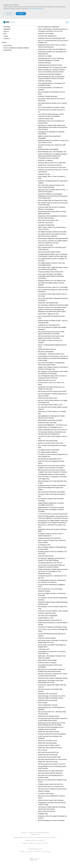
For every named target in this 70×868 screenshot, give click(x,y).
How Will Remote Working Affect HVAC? (50, 459)
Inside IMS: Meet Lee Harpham (47, 663)
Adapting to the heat (44, 174)
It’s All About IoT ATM (44, 545)
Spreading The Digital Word (46, 225)
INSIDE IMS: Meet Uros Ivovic (47, 380)
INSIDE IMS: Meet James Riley (47, 423)
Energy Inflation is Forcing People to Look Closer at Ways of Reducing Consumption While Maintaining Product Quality (53, 358)
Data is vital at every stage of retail (48, 220)
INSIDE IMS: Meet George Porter (48, 755)
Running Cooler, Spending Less (47, 36)
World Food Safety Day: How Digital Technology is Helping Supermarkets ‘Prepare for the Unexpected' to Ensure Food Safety (53, 156)
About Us (6, 31)
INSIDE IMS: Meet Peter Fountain (48, 762)
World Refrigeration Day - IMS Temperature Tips (52, 152)
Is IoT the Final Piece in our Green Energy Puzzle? (53, 514)
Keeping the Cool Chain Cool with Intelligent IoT (52, 49)
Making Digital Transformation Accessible (50, 420)
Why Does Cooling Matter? (46, 352)
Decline (9, 14)
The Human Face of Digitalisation (48, 616)
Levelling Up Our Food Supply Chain (49, 325)
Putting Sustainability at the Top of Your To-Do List (53, 430)
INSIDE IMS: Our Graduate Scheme (49, 716)
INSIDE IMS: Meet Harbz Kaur (47, 349)
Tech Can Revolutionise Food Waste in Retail (51, 107)
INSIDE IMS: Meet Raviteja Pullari (48, 303)
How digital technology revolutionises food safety (52, 232)
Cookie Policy (8, 50)
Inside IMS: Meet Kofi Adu (46, 556)
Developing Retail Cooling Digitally (48, 149)
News (5, 34)
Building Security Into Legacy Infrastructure (51, 771)
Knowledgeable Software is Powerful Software (52, 474)
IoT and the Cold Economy (46, 794)
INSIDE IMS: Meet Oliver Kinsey (48, 398)
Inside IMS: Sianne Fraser (46, 119)
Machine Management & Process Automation (51, 820)
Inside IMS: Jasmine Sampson (47, 638)
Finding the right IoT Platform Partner (49, 745)
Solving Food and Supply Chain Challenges (51, 800)
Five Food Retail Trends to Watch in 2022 (50, 405)
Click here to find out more (36, 9)
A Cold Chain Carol (44, 649)
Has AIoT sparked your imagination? (49, 27)
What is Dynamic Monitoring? (47, 811)
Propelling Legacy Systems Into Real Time (50, 784)
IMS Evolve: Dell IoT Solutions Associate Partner (52, 789)
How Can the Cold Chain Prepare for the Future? (52, 391)
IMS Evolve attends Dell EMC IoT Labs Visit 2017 (53, 759)
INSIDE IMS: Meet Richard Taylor (48, 441)
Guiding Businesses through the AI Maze (50, 65)
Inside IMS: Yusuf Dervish (46, 223)
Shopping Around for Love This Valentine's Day (52, 281)
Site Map (22, 852)
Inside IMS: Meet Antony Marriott (48, 700)
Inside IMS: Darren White (45, 245)
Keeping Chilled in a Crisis (46, 618)
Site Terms (29, 852)
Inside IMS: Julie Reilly (45, 81)
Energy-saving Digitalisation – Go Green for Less (52, 425)
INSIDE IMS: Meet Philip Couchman (49, 732)
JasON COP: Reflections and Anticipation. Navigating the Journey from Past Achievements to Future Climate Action (53, 196)
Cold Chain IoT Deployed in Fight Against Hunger (53, 627)
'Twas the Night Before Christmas (48, 705)
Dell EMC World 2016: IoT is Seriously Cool (51, 787)
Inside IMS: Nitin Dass (45, 63)
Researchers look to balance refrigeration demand (53, 678)
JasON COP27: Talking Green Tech (48, 314)
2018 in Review (43, 703)
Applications (7, 29)
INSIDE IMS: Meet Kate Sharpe (47, 743)
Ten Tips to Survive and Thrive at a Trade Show (52, 167)
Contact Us (7, 38)
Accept (21, 14)
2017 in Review (43, 750)
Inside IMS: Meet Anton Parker (47, 613)
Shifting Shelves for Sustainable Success (50, 427)
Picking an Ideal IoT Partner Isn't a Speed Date (52, 163)
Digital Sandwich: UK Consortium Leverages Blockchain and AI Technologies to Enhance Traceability (51, 509)
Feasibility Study (43, 814)
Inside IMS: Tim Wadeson (46, 160)
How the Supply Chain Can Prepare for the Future (53, 200)
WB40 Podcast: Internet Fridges (47, 660)
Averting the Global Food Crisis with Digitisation (52, 734)
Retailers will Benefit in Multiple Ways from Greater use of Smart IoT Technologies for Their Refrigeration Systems (53, 571)
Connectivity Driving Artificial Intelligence (50, 74)
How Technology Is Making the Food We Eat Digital (53, 305)
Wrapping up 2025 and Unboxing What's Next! (52, 38)
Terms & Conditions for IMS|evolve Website (16, 48)
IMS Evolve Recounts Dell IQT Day (48, 752)
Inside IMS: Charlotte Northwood (48, 96)
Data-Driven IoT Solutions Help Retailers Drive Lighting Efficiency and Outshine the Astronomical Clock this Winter (53, 127)
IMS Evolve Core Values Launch (48, 741)
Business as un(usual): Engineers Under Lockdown (53, 611)
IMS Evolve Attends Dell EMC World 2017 (50, 773)
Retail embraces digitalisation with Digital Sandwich (53, 238)
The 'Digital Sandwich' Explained (48, 452)
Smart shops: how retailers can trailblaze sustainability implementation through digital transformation (51, 276)
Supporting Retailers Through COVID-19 (50, 620)
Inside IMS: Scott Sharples (46, 33)
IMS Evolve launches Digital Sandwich (49, 252)
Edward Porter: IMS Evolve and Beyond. (50, 165)
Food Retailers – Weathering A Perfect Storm (51, 354)
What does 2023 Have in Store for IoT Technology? (53, 287)
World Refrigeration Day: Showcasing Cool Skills (52, 67)
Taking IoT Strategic (44, 791)
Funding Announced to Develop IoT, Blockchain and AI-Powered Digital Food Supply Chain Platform (52, 487)
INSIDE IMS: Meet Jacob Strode (48, 694)
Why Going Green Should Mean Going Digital (51, 492)
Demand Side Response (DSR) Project (50, 757)
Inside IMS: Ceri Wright (45, 56)
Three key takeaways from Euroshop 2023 (50, 272)
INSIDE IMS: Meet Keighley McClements (50, 748)
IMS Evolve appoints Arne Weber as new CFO (52, 764)
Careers (6, 36)
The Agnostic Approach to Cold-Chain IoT (50, 563)
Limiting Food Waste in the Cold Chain (49, 538)
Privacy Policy (8, 45)
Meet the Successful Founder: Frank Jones (51, 443)
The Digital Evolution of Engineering (49, 450)
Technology (7, 27)
